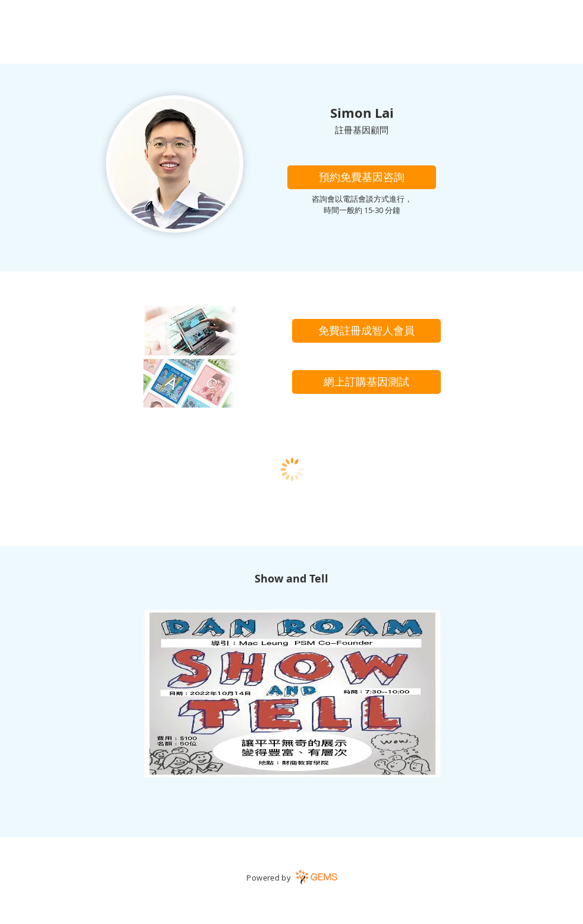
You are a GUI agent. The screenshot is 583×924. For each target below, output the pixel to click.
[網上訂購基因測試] (366, 382)
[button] (362, 177)
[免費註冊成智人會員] (366, 331)
